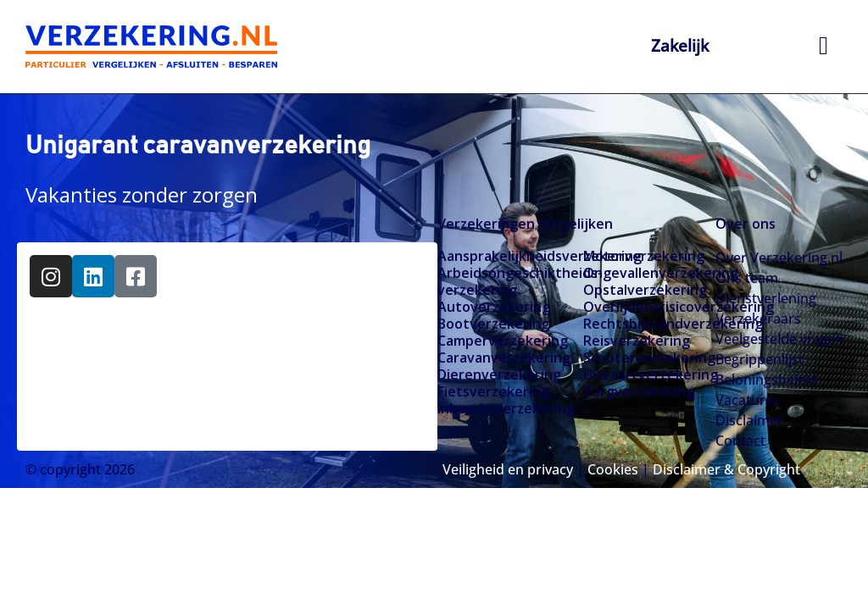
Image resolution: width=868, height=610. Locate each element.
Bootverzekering (493, 324)
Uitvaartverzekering (649, 374)
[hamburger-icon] (823, 47)
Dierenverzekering (499, 374)
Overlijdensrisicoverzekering (649, 307)
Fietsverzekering (493, 391)
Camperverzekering (503, 341)
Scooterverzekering (649, 358)
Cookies (613, 469)
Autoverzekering (494, 307)
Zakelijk (681, 45)
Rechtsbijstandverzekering (649, 324)
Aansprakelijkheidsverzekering (504, 256)
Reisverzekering (637, 341)
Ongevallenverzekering (649, 273)
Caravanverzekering (504, 358)
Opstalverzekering (645, 290)
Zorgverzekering (639, 391)
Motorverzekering (644, 256)
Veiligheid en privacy (508, 469)
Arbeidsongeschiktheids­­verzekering (504, 281)
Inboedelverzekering (504, 408)
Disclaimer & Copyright (726, 469)
